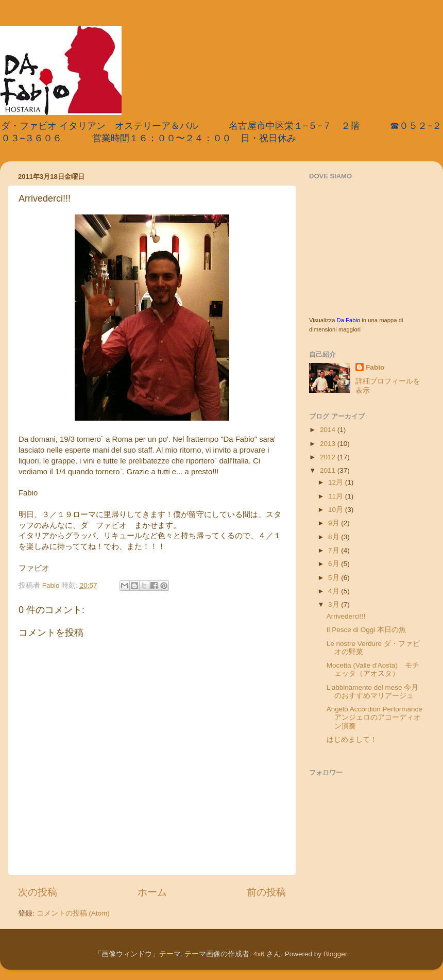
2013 (329, 444)
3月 (335, 604)
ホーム (152, 892)
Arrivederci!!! (346, 616)
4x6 (259, 954)
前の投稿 (266, 892)
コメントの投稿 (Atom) (73, 913)
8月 (335, 537)
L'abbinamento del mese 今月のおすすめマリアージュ (372, 692)
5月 (335, 578)
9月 (335, 523)
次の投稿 (38, 892)
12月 (337, 482)
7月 (335, 550)
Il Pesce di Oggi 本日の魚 (366, 630)
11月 (337, 496)
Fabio (375, 367)
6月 (335, 564)
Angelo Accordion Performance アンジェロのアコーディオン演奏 (378, 717)
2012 (329, 457)
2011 (329, 470)
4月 (335, 591)
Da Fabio (349, 320)
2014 (329, 430)
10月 (337, 510)
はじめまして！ (352, 740)
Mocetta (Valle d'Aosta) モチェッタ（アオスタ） (373, 669)
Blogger (335, 954)
